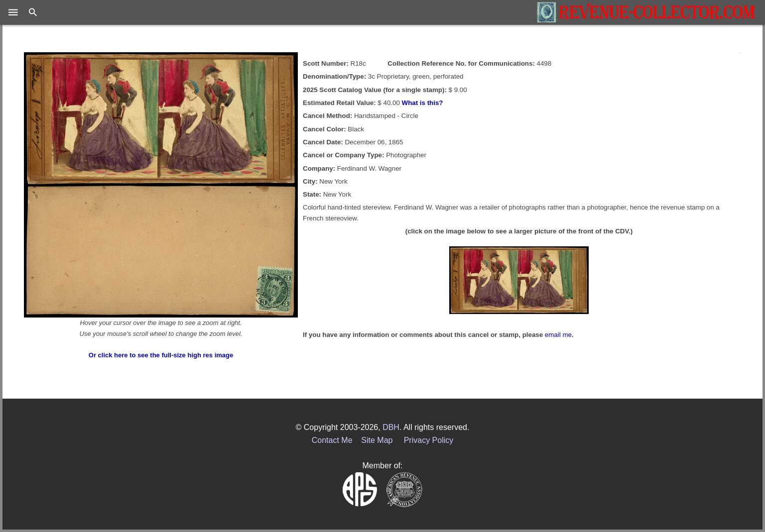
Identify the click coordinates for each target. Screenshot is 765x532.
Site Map (377, 440)
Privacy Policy (429, 440)
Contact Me (332, 440)
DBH (391, 427)
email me (558, 335)
